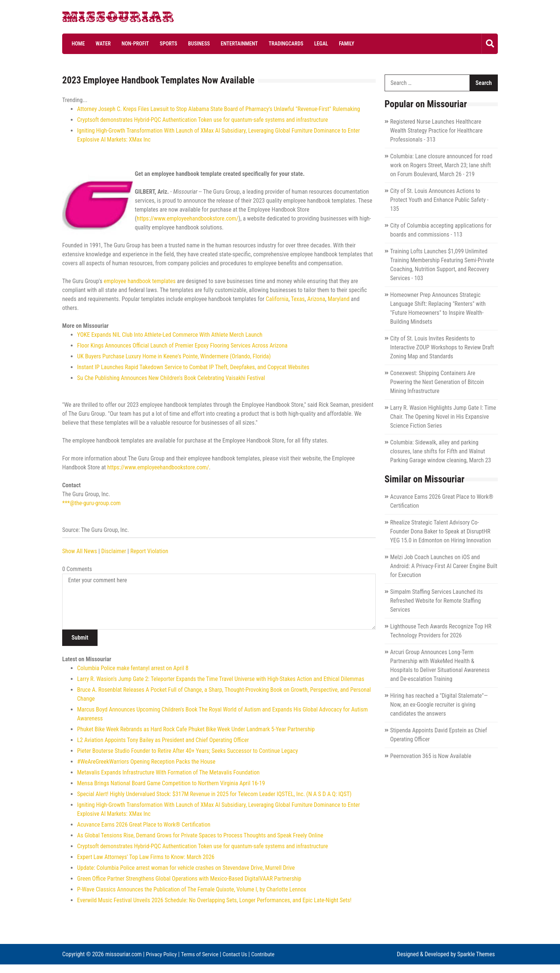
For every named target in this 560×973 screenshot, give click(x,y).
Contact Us (239, 954)
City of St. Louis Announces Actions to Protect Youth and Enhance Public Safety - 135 (439, 200)
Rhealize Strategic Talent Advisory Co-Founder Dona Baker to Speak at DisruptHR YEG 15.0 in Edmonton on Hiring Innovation (441, 531)
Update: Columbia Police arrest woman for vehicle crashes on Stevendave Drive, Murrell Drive (186, 868)
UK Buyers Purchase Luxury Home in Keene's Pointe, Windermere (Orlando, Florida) (174, 356)
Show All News (79, 551)
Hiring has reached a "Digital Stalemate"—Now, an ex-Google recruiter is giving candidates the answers (439, 705)
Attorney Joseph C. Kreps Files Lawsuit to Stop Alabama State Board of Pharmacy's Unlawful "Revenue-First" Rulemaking (219, 109)
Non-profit (128, 44)
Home (76, 44)
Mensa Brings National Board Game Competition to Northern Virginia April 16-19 (171, 783)
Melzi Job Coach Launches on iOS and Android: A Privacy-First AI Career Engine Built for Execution (444, 566)
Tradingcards (269, 44)
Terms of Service (202, 954)
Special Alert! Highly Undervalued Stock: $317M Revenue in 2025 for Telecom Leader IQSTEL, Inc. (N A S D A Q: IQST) (214, 794)
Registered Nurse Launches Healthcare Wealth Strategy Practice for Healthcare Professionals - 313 (436, 131)
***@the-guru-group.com (91, 503)
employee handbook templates (139, 281)
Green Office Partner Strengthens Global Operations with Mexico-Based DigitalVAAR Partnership (189, 879)
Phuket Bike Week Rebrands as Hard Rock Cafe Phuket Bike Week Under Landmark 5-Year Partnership (196, 729)
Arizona (316, 299)
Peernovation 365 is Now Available (431, 756)
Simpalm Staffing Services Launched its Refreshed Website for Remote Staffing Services (437, 601)
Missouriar (90, 19)
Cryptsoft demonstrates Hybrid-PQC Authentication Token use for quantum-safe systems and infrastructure (203, 120)
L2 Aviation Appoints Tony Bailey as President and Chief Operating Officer (163, 740)
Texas (298, 299)
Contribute (74, 963)
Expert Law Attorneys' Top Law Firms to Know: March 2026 (146, 857)
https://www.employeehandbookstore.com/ (187, 218)
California (277, 299)
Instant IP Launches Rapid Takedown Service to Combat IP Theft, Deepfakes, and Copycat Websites (193, 367)
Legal (302, 44)
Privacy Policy (162, 954)
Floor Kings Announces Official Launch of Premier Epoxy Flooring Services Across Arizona (182, 346)
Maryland (338, 299)
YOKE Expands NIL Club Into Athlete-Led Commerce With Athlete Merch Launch (170, 335)
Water (99, 44)
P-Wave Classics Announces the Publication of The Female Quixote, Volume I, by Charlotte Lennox (192, 889)
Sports (159, 44)
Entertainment (225, 44)
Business (187, 44)
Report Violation (149, 551)
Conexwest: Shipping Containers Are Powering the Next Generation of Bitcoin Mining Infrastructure (437, 382)
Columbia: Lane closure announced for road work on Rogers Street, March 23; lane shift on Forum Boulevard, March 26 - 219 (441, 165)
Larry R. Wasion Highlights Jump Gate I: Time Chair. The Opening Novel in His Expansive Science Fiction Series (443, 417)
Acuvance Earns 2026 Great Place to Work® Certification (144, 825)
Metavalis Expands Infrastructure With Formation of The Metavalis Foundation (168, 772)
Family (325, 44)
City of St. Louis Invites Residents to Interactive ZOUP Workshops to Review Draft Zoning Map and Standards (442, 347)
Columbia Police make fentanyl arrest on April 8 (133, 668)
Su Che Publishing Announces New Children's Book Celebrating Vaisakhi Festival (171, 378)
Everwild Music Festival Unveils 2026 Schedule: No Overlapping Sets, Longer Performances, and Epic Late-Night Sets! (214, 900)
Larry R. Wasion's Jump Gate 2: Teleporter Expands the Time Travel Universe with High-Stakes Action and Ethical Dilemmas (221, 679)
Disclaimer (114, 551)
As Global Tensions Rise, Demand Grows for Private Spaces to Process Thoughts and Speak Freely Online (200, 835)
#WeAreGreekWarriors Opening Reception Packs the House (146, 762)
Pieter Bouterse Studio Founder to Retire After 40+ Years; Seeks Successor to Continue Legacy (187, 751)
